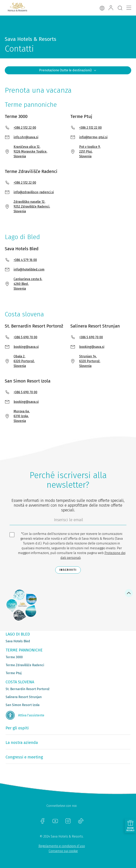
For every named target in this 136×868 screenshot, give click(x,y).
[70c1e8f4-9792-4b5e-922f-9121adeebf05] (68, 521)
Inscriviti (68, 570)
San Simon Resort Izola (23, 705)
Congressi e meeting (24, 757)
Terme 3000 (14, 657)
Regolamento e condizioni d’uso (62, 846)
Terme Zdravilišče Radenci (25, 665)
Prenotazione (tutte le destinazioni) (68, 70)
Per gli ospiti (17, 728)
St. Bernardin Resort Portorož (28, 689)
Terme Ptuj (14, 673)
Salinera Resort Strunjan (24, 697)
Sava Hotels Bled (18, 641)
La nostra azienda (22, 742)
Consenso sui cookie (63, 851)
